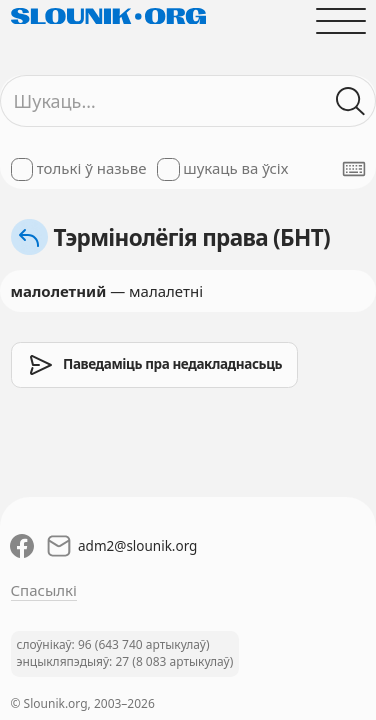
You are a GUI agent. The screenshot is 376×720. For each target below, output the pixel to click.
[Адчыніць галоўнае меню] (340, 20)
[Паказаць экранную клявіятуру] (354, 169)
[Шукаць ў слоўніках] (350, 101)
